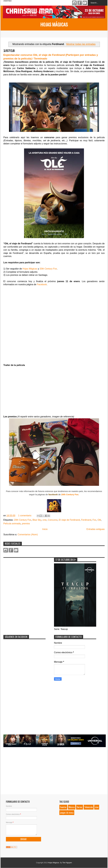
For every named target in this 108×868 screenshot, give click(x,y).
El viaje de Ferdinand (69, 520)
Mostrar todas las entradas (81, 44)
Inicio (45, 529)
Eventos (63, 807)
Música (72, 807)
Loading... (54, 324)
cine (45, 520)
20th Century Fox (48, 269)
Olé (99, 520)
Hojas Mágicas (54, 24)
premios (26, 524)
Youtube (85, 3)
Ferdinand (86, 520)
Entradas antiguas (96, 529)
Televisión (89, 807)
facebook (53, 494)
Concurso (53, 520)
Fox (94, 520)
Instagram (74, 3)
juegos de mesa (67, 813)
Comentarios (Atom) (28, 535)
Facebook (80, 3)
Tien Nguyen (67, 863)
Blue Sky (37, 520)
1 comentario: (25, 516)
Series (80, 807)
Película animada (12, 524)
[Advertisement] (24, 577)
